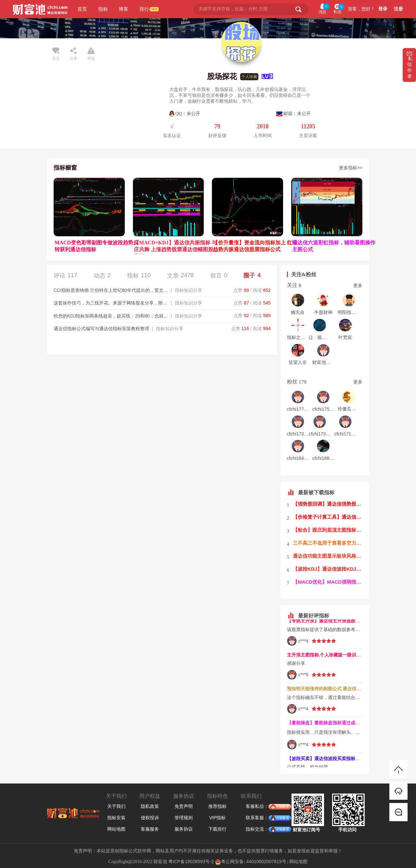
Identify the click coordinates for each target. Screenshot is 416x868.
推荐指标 (217, 806)
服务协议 (184, 829)
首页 (82, 9)
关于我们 (116, 806)
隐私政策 (150, 806)
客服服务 (150, 829)
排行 (144, 9)
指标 (103, 9)
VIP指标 (218, 818)
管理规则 (184, 818)
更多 (358, 285)
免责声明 (184, 806)
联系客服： (257, 818)
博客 (123, 9)
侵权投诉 (150, 818)
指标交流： (257, 829)
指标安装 (116, 818)
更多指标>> (351, 168)
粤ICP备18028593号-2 (191, 862)
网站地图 (116, 829)
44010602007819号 (266, 862)
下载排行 (217, 829)
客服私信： (257, 807)
